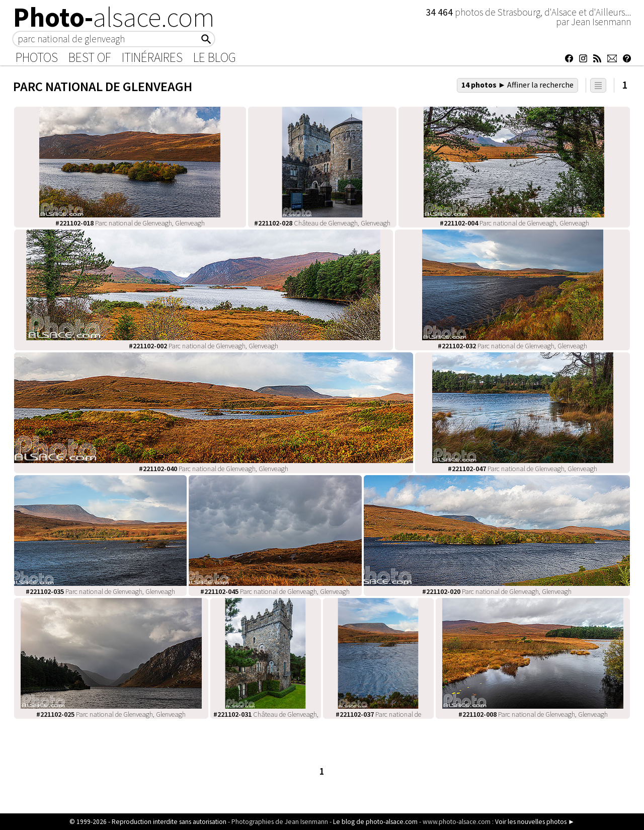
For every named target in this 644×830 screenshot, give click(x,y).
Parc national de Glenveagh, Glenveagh (130, 223)
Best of (90, 57)
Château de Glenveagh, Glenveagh (322, 223)
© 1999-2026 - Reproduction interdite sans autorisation (148, 822)
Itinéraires (152, 57)
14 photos (518, 85)
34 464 (440, 12)
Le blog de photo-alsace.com (375, 822)
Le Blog (215, 57)
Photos (37, 57)
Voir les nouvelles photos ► (535, 822)
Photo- (114, 17)
